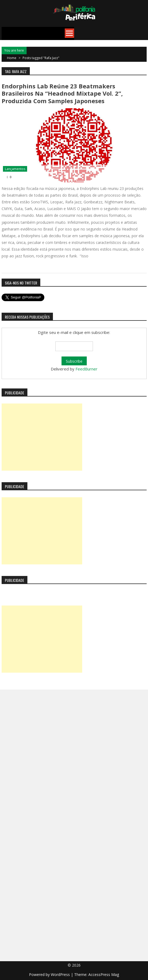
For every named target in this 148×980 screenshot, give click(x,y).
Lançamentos (15, 169)
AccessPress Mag (104, 974)
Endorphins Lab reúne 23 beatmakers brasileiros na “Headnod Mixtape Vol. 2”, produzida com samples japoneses (62, 93)
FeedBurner (86, 369)
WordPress (61, 974)
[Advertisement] (42, 437)
